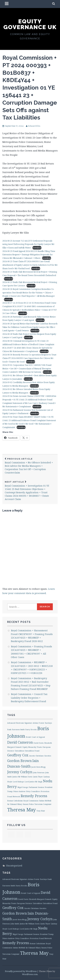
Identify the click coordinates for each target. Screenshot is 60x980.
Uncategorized (14, 866)
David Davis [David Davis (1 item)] (38, 743)
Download (37, 248)
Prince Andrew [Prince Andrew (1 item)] (19, 791)
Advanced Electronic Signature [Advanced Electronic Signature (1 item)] (20, 723)
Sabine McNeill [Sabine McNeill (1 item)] (45, 801)
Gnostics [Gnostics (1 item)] (48, 756)
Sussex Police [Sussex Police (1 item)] (28, 804)
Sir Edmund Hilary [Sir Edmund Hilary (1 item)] (15, 804)
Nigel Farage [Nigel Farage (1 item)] (23, 787)
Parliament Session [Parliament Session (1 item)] (36, 787)
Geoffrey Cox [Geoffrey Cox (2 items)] (18, 755)
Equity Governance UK (30, 24)
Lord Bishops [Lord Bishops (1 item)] (18, 782)
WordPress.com (30, 974)
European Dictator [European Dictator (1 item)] (24, 903)
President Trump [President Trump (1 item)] (47, 934)
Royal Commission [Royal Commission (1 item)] (31, 801)
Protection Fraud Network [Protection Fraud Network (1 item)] (41, 938)
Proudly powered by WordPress (21, 971)
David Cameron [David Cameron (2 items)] (20, 742)
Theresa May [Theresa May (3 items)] (22, 810)
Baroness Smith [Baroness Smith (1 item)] (18, 730)
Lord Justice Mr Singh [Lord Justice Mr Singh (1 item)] (33, 782)
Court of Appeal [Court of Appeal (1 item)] (38, 737)
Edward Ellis (34, 126)
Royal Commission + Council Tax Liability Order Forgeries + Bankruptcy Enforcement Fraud (29, 698)
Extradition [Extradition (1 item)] (19, 751)
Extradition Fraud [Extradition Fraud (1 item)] (32, 751)
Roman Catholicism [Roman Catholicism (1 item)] (15, 801)
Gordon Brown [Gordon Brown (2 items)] (19, 761)
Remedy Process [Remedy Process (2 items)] (34, 796)
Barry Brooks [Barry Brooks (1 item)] (31, 730)
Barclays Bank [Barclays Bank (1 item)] (46, 879)
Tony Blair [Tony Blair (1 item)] (41, 811)
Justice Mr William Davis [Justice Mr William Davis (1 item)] (22, 777)
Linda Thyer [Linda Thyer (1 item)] (38, 777)
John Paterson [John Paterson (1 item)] (39, 773)
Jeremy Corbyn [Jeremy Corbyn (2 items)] (20, 772)
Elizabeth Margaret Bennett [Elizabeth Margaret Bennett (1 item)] (40, 899)
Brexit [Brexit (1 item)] (28, 737)
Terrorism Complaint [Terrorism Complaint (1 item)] (43, 804)
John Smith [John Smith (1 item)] (15, 924)
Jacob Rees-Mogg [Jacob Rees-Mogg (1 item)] (38, 767)
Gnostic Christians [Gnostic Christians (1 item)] (36, 756)
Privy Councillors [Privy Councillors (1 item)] (33, 791)
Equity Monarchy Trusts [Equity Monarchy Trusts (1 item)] (32, 747)
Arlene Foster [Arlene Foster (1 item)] (38, 723)
